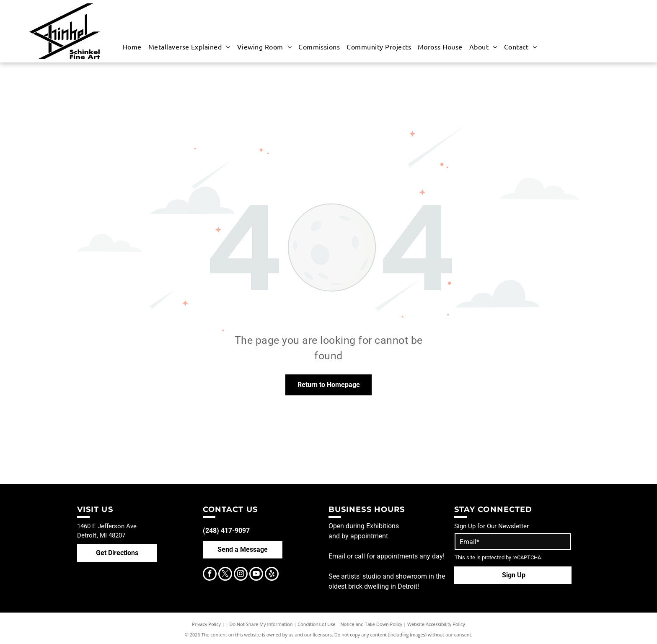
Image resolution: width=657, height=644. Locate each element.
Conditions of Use (317, 624)
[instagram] (241, 575)
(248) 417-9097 (226, 531)
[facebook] (210, 575)
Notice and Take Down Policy (372, 624)
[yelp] (272, 575)
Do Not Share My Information (261, 624)
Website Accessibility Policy (436, 624)
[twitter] (225, 575)
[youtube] (256, 575)
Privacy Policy (206, 624)
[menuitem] (132, 47)
